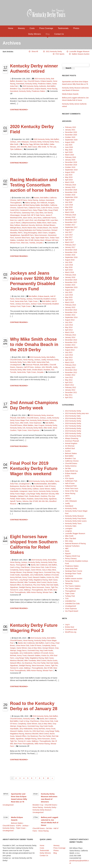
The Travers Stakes (72, 589)
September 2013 (71, 347)
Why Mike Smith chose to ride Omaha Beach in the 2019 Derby (34, 344)
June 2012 (69, 377)
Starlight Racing (25, 587)
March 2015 (69, 302)
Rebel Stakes (21, 499)
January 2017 (70, 247)
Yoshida (32, 243)
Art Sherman (70, 446)
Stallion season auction (81, 54)
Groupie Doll (25, 215)
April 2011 (69, 397)
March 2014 (69, 332)
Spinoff (13, 501)
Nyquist (68, 553)
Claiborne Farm (34, 208)
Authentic (43, 86)
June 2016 (69, 265)
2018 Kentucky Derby (73, 428)
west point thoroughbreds (24, 744)
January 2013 (70, 367)
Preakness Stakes (45, 84)
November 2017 (71, 222)
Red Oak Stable (52, 585)
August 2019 (70, 172)
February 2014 (70, 335)
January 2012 (70, 390)
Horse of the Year (72, 491)
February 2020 (70, 157)
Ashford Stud (70, 448)
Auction (36, 198)
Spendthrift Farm (27, 235)
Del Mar (68, 468)
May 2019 (69, 177)
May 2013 (69, 357)
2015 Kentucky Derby (38, 415)
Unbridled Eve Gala (72, 604)
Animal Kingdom (71, 443)
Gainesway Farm (28, 213)
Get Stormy (48, 213)
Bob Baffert (51, 86)
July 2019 (69, 175)
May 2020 (69, 150)
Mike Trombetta (30, 582)
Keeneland (20, 84)
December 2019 (71, 162)
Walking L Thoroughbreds (33, 590)
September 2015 (71, 287)
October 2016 (70, 255)
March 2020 (69, 155)
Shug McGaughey (30, 233)
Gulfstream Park (71, 481)
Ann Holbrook (42, 203)
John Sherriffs (22, 147)
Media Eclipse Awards (70, 94)
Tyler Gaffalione (16, 149)
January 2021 (70, 130)
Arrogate (51, 203)
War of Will (29, 240)
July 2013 (69, 352)
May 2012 (69, 380)
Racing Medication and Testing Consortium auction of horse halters (34, 185)
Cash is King (15, 567)
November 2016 (71, 252)
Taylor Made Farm (42, 238)
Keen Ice (13, 220)
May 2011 (69, 395)
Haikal (53, 489)
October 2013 (70, 345)
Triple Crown (33, 301)
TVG (67, 599)
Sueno (48, 587)
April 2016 (69, 270)
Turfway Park (70, 596)
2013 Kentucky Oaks (73, 416)
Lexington (69, 528)
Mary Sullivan (15, 225)
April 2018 (69, 210)
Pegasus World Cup (72, 556)
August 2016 (70, 260)
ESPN (67, 476)
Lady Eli (21, 220)
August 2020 (70, 142)
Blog (48, 34)
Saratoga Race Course (74, 571)
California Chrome (72, 461)
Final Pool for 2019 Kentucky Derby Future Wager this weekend (34, 468)
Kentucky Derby (31, 84)
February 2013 (70, 365)
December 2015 (71, 280)
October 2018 (70, 195)
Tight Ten (54, 587)
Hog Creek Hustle (46, 650)
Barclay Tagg (28, 144)
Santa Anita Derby (41, 499)
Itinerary (21, 28)
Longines (68, 531)
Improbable (14, 491)
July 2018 (69, 202)
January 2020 (70, 160)
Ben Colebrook (42, 565)
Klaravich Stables (39, 577)
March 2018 (69, 212)
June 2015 (69, 295)
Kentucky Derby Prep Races (76, 518)
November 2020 (71, 135)
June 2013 (69, 355)
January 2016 (70, 277)
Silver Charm (43, 233)
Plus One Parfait (39, 585)
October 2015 (70, 285)
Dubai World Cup (71, 471)
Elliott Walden (28, 425)
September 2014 (71, 317)
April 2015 (69, 300)
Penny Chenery (71, 558)
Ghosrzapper (15, 215)
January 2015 (70, 307)
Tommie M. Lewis (17, 590)
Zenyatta (39, 243)
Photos (76, 28)
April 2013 (69, 360)
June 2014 (69, 325)
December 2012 (71, 370)
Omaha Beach (43, 228)
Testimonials (63, 28)
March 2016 (69, 272)
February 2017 (70, 245)
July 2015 (69, 292)
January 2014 (70, 337)
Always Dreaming (72, 438)
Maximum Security (28, 225)
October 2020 (70, 137)
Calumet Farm (22, 208)
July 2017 (69, 232)
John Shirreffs (47, 367)
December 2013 (71, 340)
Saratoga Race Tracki (73, 574)
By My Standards (37, 486)
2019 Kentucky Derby (38, 357)
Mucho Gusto (52, 582)
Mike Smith (14, 144)
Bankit (33, 565)
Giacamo (20, 367)
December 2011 (71, 392)
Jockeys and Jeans (23, 304)
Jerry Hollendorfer (37, 575)
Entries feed (70, 627)
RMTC (20, 233)
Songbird (52, 233)
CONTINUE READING (19, 110)
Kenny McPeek (16, 577)
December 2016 (71, 250)
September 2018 (71, 197)
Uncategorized (15, 365)
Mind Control (42, 582)
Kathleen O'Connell (51, 575)
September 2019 (71, 170)
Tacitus (19, 501)
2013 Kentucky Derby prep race (77, 413)
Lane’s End (29, 220)
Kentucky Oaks (71, 526)
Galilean (36, 489)
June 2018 (69, 205)
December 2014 (71, 310)
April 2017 (69, 240)
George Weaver (16, 572)
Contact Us (59, 34)
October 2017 (70, 225)
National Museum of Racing (75, 543)
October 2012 (70, 375)
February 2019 (70, 185)
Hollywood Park (71, 486)
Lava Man (54, 220)
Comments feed (71, 629)
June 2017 (69, 235)
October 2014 (70, 315)
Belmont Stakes (71, 453)
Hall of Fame (22, 200)
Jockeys (13, 142)
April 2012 (69, 382)
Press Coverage (46, 28)
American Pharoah (32, 365)
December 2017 (71, 220)
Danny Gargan (25, 570)
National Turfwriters (72, 546)
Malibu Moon (42, 223)
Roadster (47, 370)
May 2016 (69, 267)
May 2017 (69, 237)
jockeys (38, 367)
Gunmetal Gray (50, 572)
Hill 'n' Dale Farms (38, 215)
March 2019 (69, 182)
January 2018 (70, 217)
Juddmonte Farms (49, 218)
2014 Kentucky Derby (73, 418)
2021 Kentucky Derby (54, 51)
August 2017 (70, 230)
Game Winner (45, 489)
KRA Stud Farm (38, 731)
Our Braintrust (27, 585)
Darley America (71, 466)
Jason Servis (28, 218)
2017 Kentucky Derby (73, 426)
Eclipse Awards (46, 81)
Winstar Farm (15, 243)
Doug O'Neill (53, 210)
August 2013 (70, 350)
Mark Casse (32, 147)
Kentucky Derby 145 (18, 428)
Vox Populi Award (72, 611)
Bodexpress (14, 486)
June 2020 (69, 147)
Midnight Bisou (16, 228)
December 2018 (71, 190)
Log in (67, 624)
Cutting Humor (15, 489)
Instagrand (23, 491)
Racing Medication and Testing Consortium (35, 230)
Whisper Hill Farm (52, 240)
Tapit (33, 238)
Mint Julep (69, 541)
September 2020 (71, 140)
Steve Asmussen (41, 235)
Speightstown (15, 235)
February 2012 (70, 387)
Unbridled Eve (70, 601)
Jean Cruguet (39, 425)
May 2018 (69, 207)
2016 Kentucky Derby (73, 423)
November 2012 (71, 372)
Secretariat (69, 576)
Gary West (39, 213)
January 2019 (70, 187)
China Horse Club (37, 567)
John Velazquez (23, 142)
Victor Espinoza (35, 423)
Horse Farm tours (72, 488)
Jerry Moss (37, 218)
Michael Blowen (49, 225)
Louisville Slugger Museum (79, 51)
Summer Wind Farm (22, 238)
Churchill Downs (34, 81)
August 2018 (70, 200)
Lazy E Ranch (15, 223)
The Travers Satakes (73, 586)
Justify (44, 360)
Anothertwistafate (40, 484)
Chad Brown (25, 567)
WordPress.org (71, 632)
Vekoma (25, 501)
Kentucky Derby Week (34, 428)
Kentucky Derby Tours (51, 142)
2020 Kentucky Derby (42, 79)
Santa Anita (21, 372)
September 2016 (71, 257)
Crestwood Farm (26, 210)
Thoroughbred (15, 203)
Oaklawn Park (23, 496)
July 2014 (69, 322)
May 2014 (69, 327)
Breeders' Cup (21, 81)
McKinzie (39, 225)
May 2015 (69, 297)
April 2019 (69, 180)
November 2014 (71, 312)
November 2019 (71, 165)
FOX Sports (60, 54)
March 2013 (69, 362)
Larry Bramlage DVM (42, 220)
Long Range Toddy (33, 494)
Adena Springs (31, 203)
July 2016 (69, 262)
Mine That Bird (70, 538)
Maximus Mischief (17, 582)
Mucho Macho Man (29, 228)
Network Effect (16, 585)
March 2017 (69, 242)
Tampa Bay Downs (72, 581)
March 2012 (69, 385)
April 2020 (69, 152)
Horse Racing (33, 200)
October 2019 (70, 167)
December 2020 (71, 132)
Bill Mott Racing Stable (31, 205)
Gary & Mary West (49, 570)
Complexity (14, 570)
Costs (32, 28)
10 (48, 778)
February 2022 (70, 127)
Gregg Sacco (38, 572)
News (67, 551)
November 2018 (71, 192)
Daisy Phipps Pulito (40, 210)
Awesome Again (16, 205)
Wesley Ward (39, 240)
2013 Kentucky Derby (73, 411)
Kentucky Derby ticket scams (76, 521)
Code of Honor (47, 208)
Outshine (44, 496)
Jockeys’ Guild (36, 304)
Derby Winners (35, 34)
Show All (35, 51)
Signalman (53, 499)
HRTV (67, 496)
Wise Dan (25, 243)
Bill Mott (37, 144)
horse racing (52, 89)
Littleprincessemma (29, 223)
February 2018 (70, 215)
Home (11, 28)
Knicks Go (50, 577)
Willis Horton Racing (34, 592)
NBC (67, 548)
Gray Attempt (28, 572)
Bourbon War (25, 486)
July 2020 (69, 145)
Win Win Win (43, 501)
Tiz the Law (51, 147)
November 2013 (71, 342)
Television (69, 584)
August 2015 (70, 290)
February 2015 (70, 305)
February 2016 (70, 275)
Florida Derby (27, 489)
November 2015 (71, 282)
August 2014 (70, 320)
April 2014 (69, 330)
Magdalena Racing (41, 580)
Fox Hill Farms (15, 213)
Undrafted (20, 240)
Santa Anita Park (21, 301)
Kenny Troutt (27, 577)
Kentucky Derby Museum (39, 420)
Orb (50, 228)
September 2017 (71, 227)
